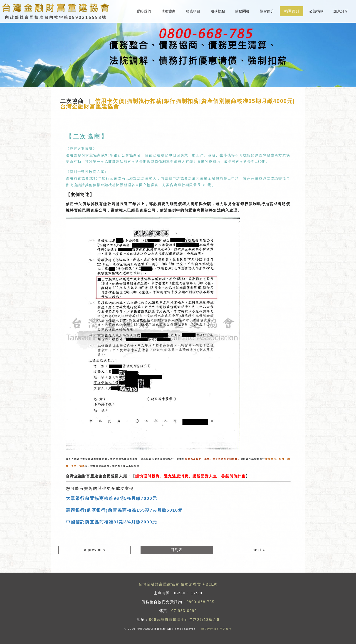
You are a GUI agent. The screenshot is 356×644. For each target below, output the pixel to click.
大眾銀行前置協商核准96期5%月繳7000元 (111, 498)
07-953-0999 (184, 611)
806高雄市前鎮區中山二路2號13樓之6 (184, 620)
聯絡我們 (144, 11)
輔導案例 (292, 11)
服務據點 (218, 11)
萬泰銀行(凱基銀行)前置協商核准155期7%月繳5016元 (124, 510)
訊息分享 (341, 11)
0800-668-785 (200, 602)
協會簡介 (267, 11)
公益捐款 (316, 11)
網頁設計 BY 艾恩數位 (216, 629)
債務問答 (242, 11)
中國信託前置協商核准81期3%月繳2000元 (111, 522)
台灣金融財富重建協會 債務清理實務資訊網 (178, 584)
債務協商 (168, 11)
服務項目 (193, 11)
